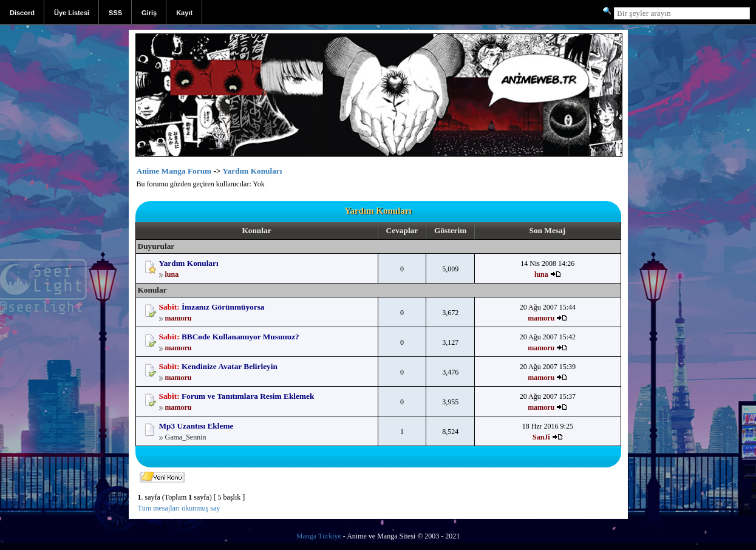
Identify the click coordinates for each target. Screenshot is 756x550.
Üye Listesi (72, 13)
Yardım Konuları (252, 171)
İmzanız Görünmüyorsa (223, 307)
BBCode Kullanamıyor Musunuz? (240, 337)
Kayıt (184, 13)
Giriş (149, 13)
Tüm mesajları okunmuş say (179, 508)
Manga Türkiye (319, 536)
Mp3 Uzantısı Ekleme (196, 426)
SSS (115, 13)
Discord (22, 13)
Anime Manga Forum (174, 171)
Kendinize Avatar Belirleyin (230, 366)
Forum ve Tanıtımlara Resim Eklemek (248, 396)
